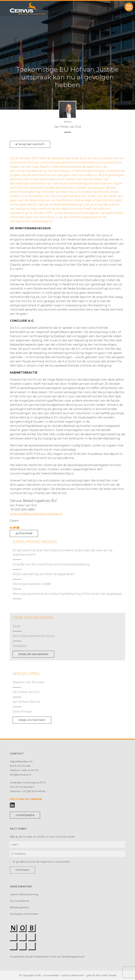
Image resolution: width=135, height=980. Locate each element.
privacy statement (73, 975)
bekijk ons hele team (32, 720)
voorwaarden (51, 975)
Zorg (16, 626)
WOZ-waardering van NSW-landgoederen (44, 574)
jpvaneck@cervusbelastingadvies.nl (36, 514)
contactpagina (25, 815)
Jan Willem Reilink (26, 702)
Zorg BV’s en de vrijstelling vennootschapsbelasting (51, 564)
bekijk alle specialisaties (33, 654)
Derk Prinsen (22, 712)
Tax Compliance (20, 901)
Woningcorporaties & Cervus (34, 636)
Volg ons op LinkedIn (26, 799)
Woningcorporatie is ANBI (32, 584)
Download (24, 533)
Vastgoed (20, 646)
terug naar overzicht (30, 144)
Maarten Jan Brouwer (29, 682)
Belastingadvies (19, 907)
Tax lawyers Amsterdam (24, 914)
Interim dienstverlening (24, 894)
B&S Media (109, 975)
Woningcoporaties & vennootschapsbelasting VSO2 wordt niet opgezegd (67, 594)
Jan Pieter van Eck (26, 692)
